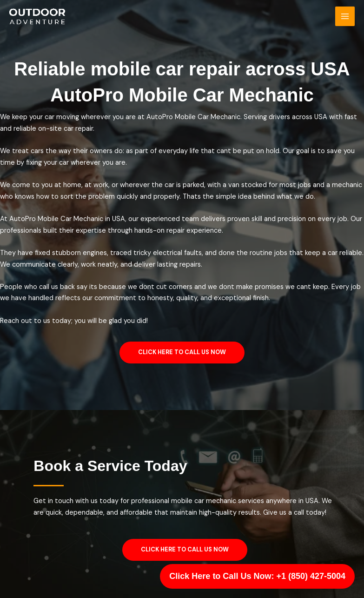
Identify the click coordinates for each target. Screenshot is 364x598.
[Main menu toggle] (345, 16)
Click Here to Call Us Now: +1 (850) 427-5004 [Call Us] (257, 576)
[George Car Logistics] (37, 16)
